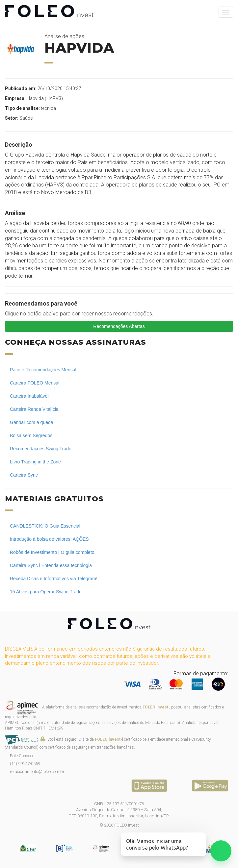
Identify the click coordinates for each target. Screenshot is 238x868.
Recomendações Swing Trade (41, 449)
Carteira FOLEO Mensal (35, 383)
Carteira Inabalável (29, 396)
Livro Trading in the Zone (35, 462)
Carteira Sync (24, 475)
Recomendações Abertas (119, 326)
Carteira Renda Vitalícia (34, 409)
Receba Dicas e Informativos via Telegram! (54, 579)
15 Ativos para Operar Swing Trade (46, 592)
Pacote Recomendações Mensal (43, 370)
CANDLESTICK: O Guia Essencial (45, 526)
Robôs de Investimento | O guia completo (52, 552)
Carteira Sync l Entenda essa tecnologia (51, 565)
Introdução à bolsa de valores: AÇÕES (49, 539)
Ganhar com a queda (32, 422)
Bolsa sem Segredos (31, 435)
